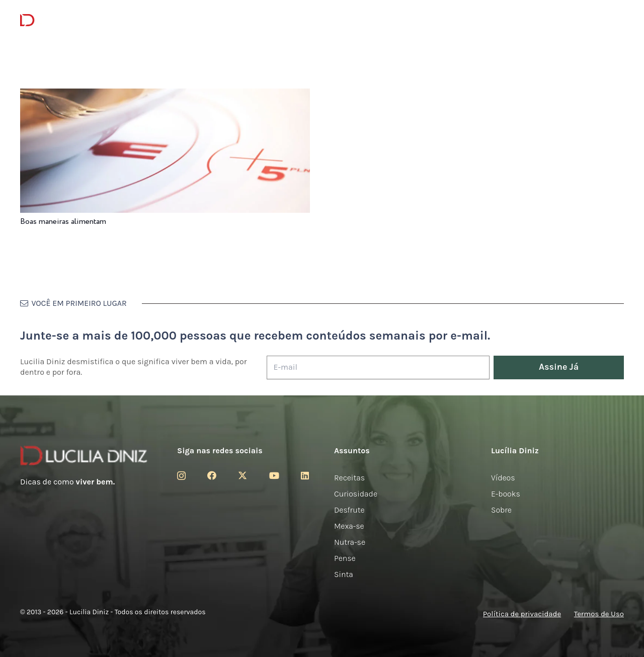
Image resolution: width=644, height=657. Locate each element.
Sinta (344, 574)
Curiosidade (356, 494)
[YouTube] (274, 475)
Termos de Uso (599, 614)
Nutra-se (350, 542)
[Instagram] (181, 476)
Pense (345, 558)
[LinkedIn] (305, 475)
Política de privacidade (522, 614)
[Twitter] (243, 475)
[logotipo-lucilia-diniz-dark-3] (61, 20)
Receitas (349, 478)
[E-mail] (378, 367)
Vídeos (503, 478)
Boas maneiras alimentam (63, 222)
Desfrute (349, 510)
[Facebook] (212, 475)
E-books (506, 494)
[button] (617, 20)
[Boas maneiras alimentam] (165, 95)
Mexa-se (349, 526)
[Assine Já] (559, 367)
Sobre (501, 510)
